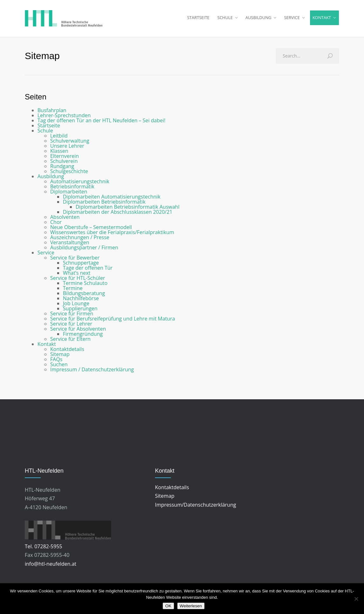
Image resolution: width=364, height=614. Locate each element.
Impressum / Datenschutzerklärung (92, 372)
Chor (56, 225)
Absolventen (65, 219)
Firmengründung (83, 336)
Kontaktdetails (67, 352)
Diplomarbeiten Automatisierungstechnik (112, 199)
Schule (45, 133)
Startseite (49, 128)
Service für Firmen (72, 316)
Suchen (59, 367)
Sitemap (60, 357)
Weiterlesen (191, 606)
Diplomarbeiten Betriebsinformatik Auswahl (128, 209)
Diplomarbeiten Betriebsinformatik (104, 204)
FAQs (56, 362)
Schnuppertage (81, 265)
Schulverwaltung (70, 143)
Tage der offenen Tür (88, 270)
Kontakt (47, 347)
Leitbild (59, 138)
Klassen (59, 153)
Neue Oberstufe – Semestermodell (91, 230)
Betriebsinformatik (72, 189)
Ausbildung (51, 179)
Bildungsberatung (84, 296)
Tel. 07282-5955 (44, 549)
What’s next (77, 275)
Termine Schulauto (85, 286)
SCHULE (225, 19)
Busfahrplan (52, 113)
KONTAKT (322, 19)
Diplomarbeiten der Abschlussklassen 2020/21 (118, 214)
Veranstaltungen (70, 245)
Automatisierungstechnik (80, 184)
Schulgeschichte (69, 174)
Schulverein (64, 164)
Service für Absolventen (78, 331)
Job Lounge (76, 306)
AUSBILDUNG (259, 19)
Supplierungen (80, 311)
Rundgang (62, 169)
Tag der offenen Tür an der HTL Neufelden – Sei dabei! (101, 123)
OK (168, 606)
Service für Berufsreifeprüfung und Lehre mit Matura (113, 321)
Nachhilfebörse (81, 301)
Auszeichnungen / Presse (80, 240)
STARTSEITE (198, 19)
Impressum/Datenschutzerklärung (195, 507)
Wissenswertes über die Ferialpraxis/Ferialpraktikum (112, 235)
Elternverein (64, 159)
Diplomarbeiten (69, 194)
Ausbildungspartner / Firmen (84, 250)
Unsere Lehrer (67, 148)
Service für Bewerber (75, 260)
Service (46, 255)
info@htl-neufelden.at (51, 566)
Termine (73, 291)
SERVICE (292, 19)
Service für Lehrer (71, 326)
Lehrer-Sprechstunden (64, 118)
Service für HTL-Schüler (78, 280)
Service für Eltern (70, 341)
